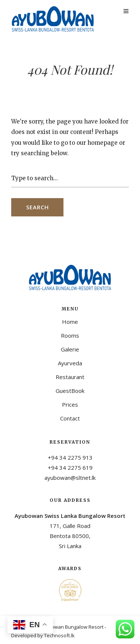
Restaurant (70, 377)
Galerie (70, 349)
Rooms (70, 335)
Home (70, 322)
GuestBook (70, 391)
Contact (70, 418)
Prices (70, 404)
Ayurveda (70, 363)
